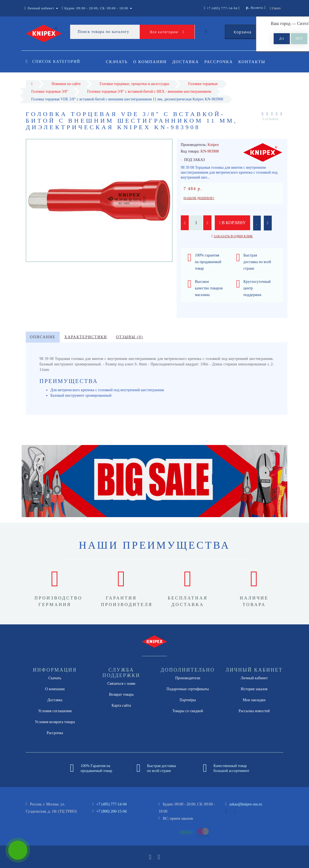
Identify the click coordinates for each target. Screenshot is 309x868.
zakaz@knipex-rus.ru (246, 804)
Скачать (117, 62)
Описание (43, 337)
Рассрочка (221, 62)
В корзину (233, 223)
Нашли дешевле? (199, 198)
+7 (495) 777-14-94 (112, 804)
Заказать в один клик (233, 236)
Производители (188, 678)
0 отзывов (270, 119)
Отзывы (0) (129, 337)
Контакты (255, 62)
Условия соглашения (55, 711)
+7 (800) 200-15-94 (112, 811)
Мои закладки (254, 700)
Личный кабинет (254, 678)
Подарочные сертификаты (188, 689)
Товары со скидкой (188, 711)
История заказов (254, 689)
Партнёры (188, 700)
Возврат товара (121, 694)
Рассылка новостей (254, 711)
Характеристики (86, 337)
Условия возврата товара (55, 722)
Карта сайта (121, 705)
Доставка (187, 62)
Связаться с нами (121, 684)
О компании (151, 62)
